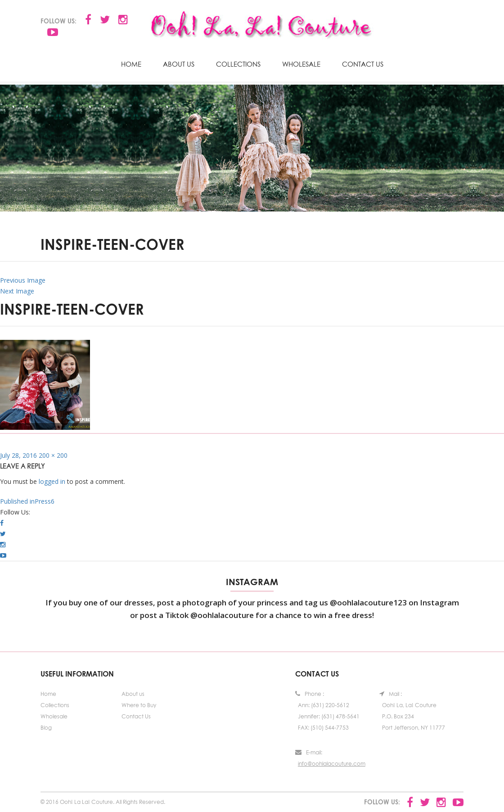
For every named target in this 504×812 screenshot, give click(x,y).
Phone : (310, 694)
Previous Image (23, 280)
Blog (46, 728)
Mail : (391, 694)
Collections (238, 64)
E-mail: (309, 752)
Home (131, 64)
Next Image (17, 291)
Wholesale (301, 64)
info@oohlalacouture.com (332, 764)
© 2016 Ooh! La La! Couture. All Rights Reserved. (103, 802)
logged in (52, 481)
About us (179, 64)
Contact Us (363, 64)
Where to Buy (139, 705)
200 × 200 (53, 455)
